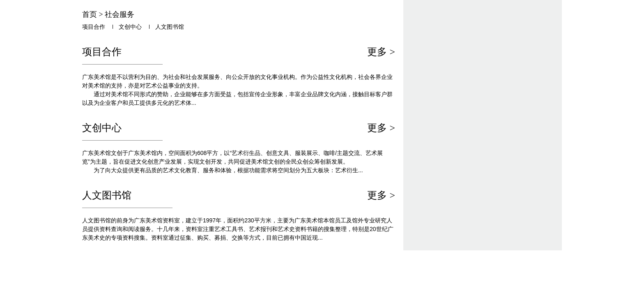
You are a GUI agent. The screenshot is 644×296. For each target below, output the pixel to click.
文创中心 (130, 27)
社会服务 (120, 14)
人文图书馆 (170, 27)
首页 (90, 14)
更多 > (381, 52)
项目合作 (94, 27)
